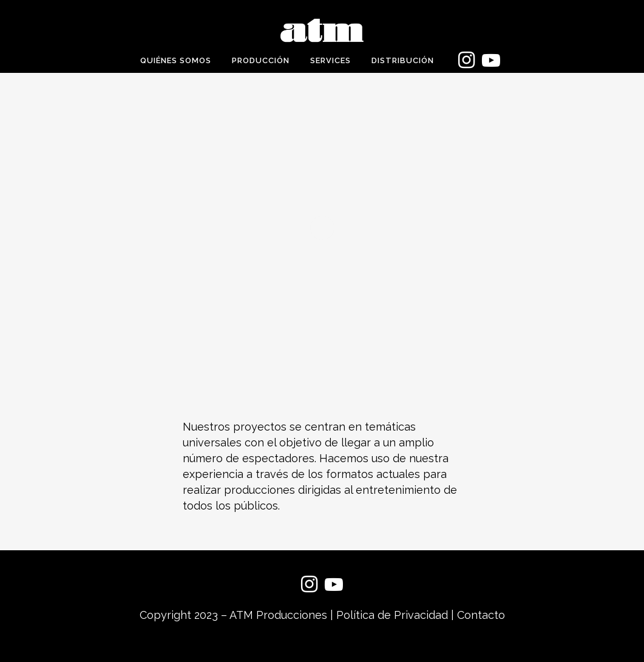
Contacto (481, 615)
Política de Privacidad (392, 615)
